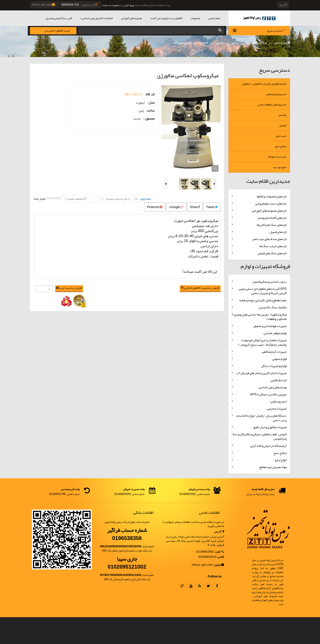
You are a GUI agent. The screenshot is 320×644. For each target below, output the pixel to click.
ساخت (151, 111)
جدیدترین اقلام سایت (268, 181)
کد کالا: (150, 94)
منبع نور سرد (280, 167)
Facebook (217, 586)
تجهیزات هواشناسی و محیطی (270, 326)
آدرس (219, 532)
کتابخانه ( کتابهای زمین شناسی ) (96, 18)
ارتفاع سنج (281, 146)
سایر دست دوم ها (277, 157)
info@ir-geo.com (44, 5)
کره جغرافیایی (279, 380)
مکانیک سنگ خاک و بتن (273, 307)
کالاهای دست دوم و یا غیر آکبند (166, 18)
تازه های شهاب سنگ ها (273, 246)
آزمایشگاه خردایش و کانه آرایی (268, 446)
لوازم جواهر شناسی (275, 333)
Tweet (212, 207)
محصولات (195, 18)
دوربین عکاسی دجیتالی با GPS (268, 394)
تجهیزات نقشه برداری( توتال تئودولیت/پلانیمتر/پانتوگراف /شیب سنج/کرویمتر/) (262, 342)
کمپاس (283, 125)
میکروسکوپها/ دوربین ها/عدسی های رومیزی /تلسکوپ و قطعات (259, 317)
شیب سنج (281, 136)
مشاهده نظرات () (74, 199)
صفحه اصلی (214, 18)
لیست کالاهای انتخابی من (57, 31)
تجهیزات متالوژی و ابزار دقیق (270, 427)
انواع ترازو (281, 460)
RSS (200, 586)
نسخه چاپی (146, 199)
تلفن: (219, 552)
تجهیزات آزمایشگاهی (274, 352)
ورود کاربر (129, 5)
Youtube (191, 586)
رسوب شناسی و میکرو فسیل (270, 282)
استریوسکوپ (278, 401)
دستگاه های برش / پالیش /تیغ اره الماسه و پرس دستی (262, 418)
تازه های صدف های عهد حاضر (269, 239)
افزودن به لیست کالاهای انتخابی (200, 288)
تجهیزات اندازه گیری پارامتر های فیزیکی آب (261, 373)
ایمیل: (219, 565)
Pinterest (155, 207)
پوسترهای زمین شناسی (273, 387)
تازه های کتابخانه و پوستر (272, 218)
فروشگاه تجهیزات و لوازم (265, 266)
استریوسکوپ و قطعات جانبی (272, 104)
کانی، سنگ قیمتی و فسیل (59, 18)
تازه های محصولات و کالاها (272, 196)
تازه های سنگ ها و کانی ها (272, 225)
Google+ (176, 207)
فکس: (220, 557)
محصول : (149, 119)
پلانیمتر (282, 115)
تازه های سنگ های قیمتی (272, 253)
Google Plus (182, 586)
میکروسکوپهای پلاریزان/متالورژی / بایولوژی (241, 43)
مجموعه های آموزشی (131, 18)
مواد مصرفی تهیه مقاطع (273, 467)
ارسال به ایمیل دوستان (118, 199)
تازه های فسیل (278, 232)
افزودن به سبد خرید (69, 288)
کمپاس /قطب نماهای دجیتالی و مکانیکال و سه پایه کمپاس (260, 436)
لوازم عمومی (279, 359)
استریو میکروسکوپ (276, 94)
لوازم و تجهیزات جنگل (274, 366)
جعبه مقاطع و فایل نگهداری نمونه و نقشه (263, 300)
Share (195, 207)
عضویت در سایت (111, 5)
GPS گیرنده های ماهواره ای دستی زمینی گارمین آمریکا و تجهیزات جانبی (263, 291)
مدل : (151, 103)
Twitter (208, 586)
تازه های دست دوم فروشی (271, 203)
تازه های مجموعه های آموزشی (269, 211)
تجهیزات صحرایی (277, 408)
